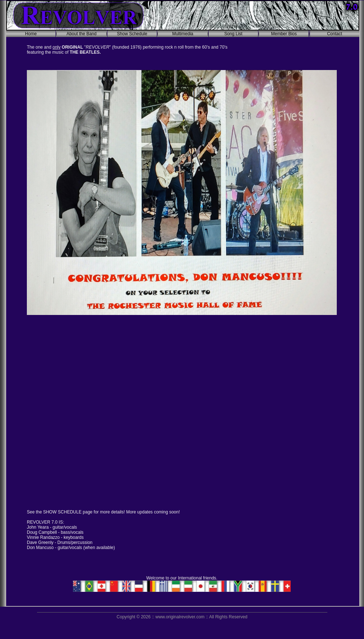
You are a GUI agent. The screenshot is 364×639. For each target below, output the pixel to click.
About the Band (81, 34)
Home (31, 34)
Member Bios (284, 34)
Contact (334, 34)
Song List (233, 34)
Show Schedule (132, 34)
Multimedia (183, 34)
